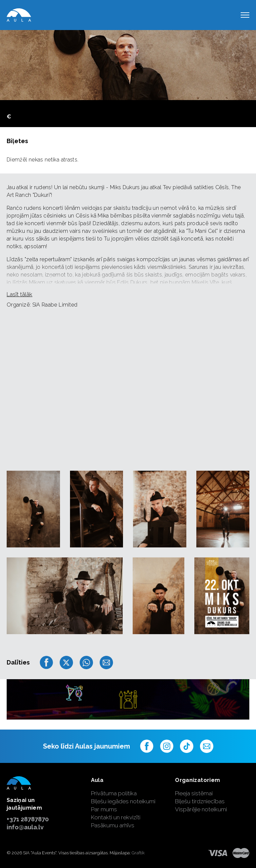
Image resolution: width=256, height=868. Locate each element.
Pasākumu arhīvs (113, 825)
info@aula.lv (25, 827)
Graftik (138, 853)
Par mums (104, 809)
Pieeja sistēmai (194, 793)
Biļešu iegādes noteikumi (123, 801)
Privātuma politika (114, 793)
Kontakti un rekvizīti (116, 817)
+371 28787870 (28, 819)
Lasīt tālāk (19, 294)
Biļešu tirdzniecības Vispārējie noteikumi (201, 805)
